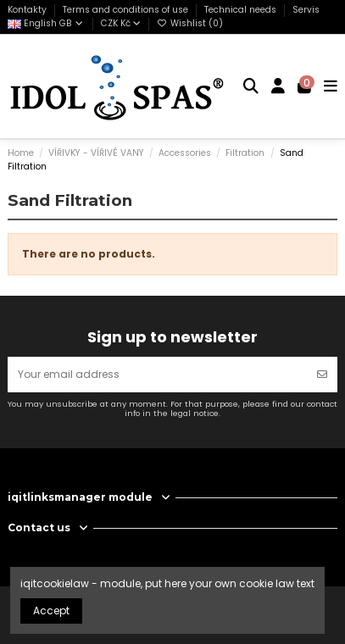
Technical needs (242, 10)
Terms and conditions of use (127, 10)
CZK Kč (121, 23)
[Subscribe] (322, 375)
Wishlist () (190, 23)
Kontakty (28, 10)
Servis (306, 10)
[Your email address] (158, 375)
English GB (46, 23)
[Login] (278, 86)
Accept (51, 611)
